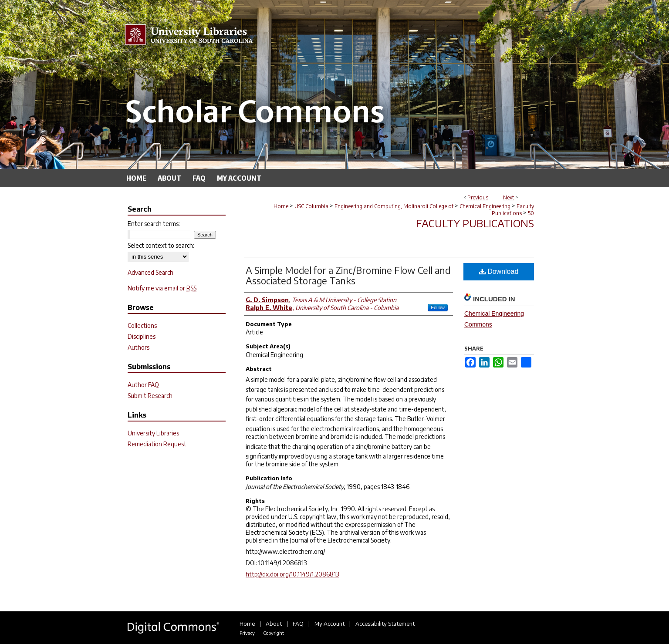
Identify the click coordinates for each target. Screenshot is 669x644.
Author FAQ (143, 385)
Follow (438, 307)
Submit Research (150, 396)
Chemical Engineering (485, 206)
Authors (139, 347)
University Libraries (153, 433)
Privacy (247, 633)
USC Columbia (311, 206)
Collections (142, 325)
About (274, 624)
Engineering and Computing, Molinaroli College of (394, 206)
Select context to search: (161, 245)
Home (281, 206)
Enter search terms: (154, 224)
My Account (329, 624)
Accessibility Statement (385, 624)
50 (531, 213)
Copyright (274, 633)
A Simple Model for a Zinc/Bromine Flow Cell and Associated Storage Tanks (348, 275)
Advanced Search (150, 272)
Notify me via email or (162, 288)
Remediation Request (157, 444)
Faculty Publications (513, 210)
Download (499, 271)
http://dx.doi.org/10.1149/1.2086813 (292, 574)
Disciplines (142, 336)
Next (509, 197)
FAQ (298, 624)
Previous (478, 197)
